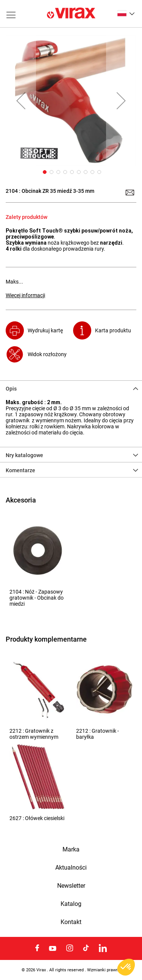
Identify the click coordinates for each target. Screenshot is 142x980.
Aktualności (71, 868)
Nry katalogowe (24, 455)
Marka (71, 850)
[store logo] (71, 14)
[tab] (71, 388)
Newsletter (71, 886)
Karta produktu (113, 330)
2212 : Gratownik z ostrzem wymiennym (34, 734)
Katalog (71, 904)
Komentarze (20, 470)
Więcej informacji (25, 295)
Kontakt (71, 922)
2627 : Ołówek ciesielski (37, 818)
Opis (11, 389)
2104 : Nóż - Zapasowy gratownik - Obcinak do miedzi (37, 598)
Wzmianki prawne (104, 970)
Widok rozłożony (47, 354)
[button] (126, 13)
